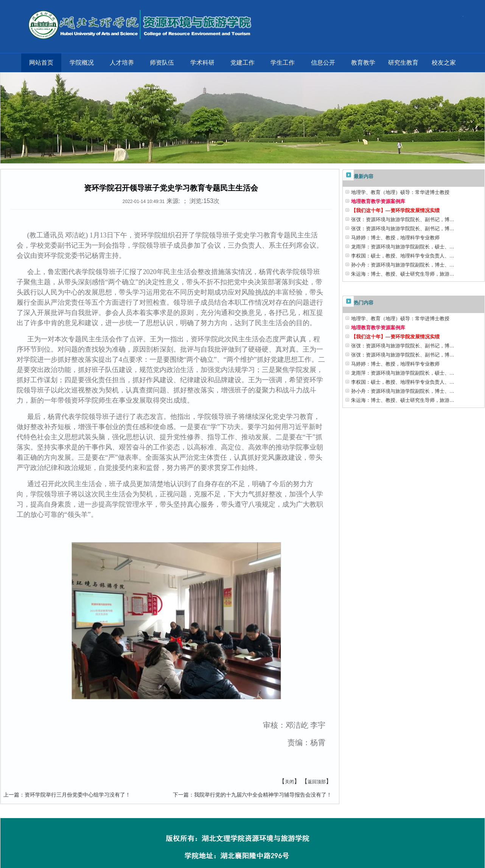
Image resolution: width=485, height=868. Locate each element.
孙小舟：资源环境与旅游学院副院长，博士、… (403, 265)
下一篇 (181, 795)
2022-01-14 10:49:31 (144, 201)
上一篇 (11, 795)
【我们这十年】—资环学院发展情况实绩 (395, 210)
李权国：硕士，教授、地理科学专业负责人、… (403, 256)
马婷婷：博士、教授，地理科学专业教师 (395, 238)
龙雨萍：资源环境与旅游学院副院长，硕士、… (403, 247)
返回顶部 (317, 782)
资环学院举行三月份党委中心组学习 (67, 795)
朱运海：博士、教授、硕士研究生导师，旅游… (403, 274)
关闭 (289, 782)
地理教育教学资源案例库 (378, 201)
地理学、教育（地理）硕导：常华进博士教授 (400, 192)
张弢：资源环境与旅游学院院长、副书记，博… (403, 219)
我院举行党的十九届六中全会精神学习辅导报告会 (252, 795)
